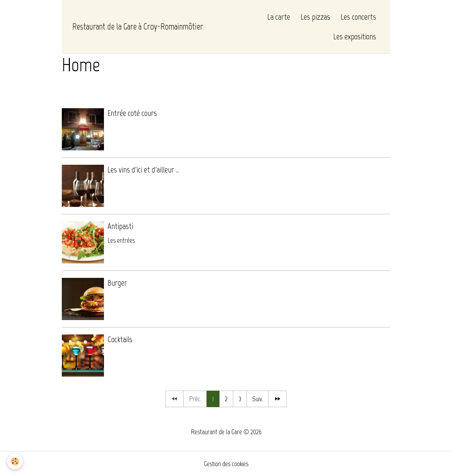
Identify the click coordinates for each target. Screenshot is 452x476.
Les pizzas (315, 17)
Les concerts (358, 17)
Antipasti (120, 226)
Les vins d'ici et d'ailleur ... (143, 169)
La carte (279, 17)
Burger (117, 283)
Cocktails (120, 339)
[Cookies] (15, 461)
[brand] (138, 27)
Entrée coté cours (132, 113)
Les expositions (355, 36)
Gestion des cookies (226, 464)
